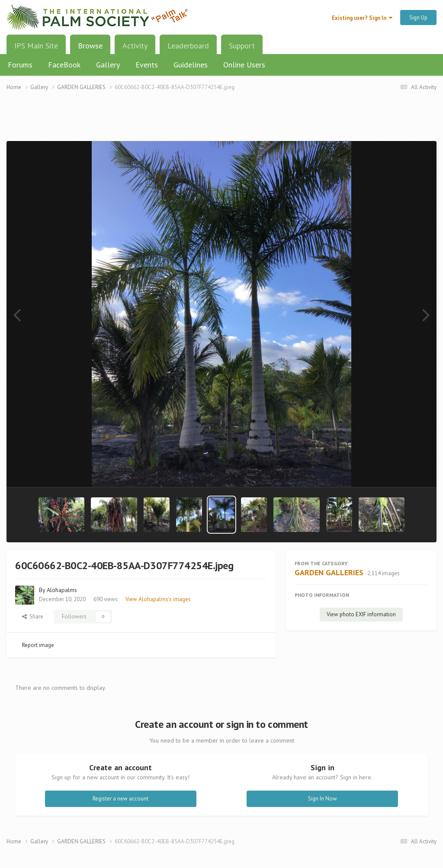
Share (33, 617)
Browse (90, 49)
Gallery (108, 65)
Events (147, 65)
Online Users (244, 65)
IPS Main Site (36, 46)
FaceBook (64, 65)
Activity (135, 46)
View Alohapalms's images (158, 599)
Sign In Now (323, 799)
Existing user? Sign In (362, 18)
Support (242, 46)
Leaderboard (188, 46)
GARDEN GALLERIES (329, 572)
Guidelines (191, 65)
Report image (38, 645)
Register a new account (120, 799)
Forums (20, 65)
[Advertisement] (221, 121)
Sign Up (418, 18)
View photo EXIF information (361, 614)
